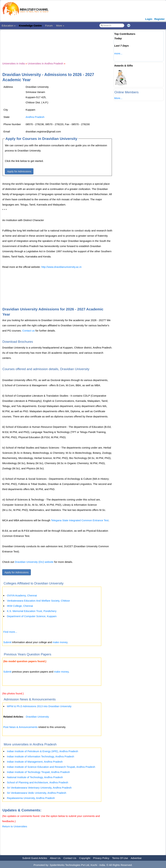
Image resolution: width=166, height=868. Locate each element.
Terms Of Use (120, 858)
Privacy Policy (101, 858)
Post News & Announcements (20, 727)
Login (149, 19)
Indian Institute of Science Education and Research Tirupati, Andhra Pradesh (51, 767)
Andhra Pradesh (35, 117)
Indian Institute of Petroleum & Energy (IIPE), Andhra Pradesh (42, 751)
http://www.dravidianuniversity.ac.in (61, 267)
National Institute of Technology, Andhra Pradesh (35, 777)
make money (60, 642)
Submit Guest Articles (35, 858)
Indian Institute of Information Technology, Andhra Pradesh (41, 756)
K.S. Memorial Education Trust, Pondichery (32, 611)
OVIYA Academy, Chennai (22, 595)
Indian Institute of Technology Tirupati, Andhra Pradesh (38, 772)
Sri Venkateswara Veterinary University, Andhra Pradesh (39, 788)
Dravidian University (37, 717)
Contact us (29, 331)
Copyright (85, 858)
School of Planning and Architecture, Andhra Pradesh (38, 782)
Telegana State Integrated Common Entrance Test (80, 520)
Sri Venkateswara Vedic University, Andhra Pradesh (37, 793)
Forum (49, 26)
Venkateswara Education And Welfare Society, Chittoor (38, 601)
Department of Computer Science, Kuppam (32, 616)
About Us (55, 858)
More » (60, 26)
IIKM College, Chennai (20, 606)
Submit (7, 642)
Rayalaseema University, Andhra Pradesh (31, 798)
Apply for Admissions (19, 171)
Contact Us (70, 858)
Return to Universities (15, 826)
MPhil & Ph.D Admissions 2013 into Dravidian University (39, 706)
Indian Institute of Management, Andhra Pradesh (35, 762)
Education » (9, 26)
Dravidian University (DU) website (34, 562)
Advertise (136, 858)
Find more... (10, 632)
